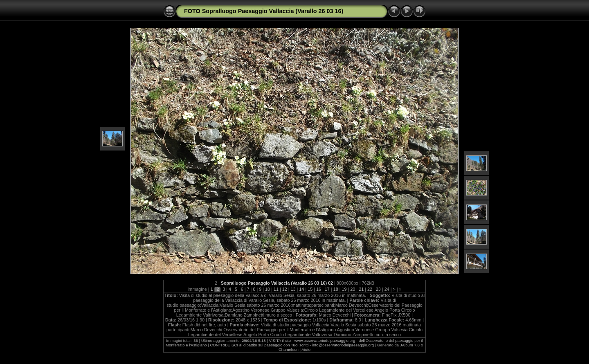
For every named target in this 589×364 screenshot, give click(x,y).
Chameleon (289, 349)
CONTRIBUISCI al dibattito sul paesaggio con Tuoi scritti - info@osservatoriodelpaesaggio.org (292, 345)
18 (336, 289)
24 (387, 289)
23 (378, 289)
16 (319, 289)
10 (268, 289)
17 (327, 289)
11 (276, 289)
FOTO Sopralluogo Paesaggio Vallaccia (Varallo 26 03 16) (264, 11)
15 (310, 289)
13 (293, 289)
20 (353, 289)
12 (285, 289)
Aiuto (306, 349)
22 (370, 289)
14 (301, 289)
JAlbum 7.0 (410, 345)
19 (344, 289)
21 (361, 289)
